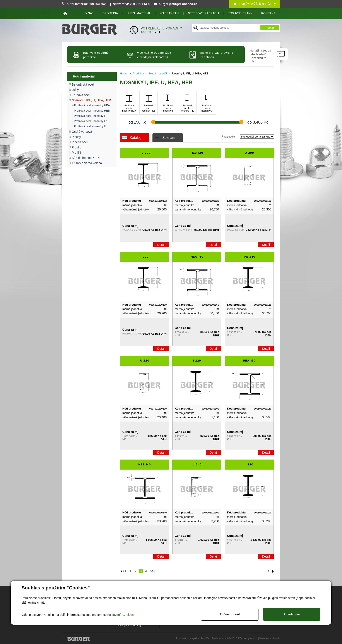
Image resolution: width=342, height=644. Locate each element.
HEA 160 (197, 257)
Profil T (77, 153)
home (65, 14)
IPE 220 (145, 153)
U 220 (145, 361)
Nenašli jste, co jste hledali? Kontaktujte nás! (260, 56)
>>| (152, 571)
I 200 (145, 257)
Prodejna (110, 13)
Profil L (77, 147)
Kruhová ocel (81, 95)
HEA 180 (249, 361)
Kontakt (268, 13)
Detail (161, 245)
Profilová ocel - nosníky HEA (92, 105)
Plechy (76, 137)
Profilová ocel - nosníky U (90, 126)
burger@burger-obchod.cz (178, 4)
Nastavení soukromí (269, 638)
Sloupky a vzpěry (130, 625)
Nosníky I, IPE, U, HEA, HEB (91, 100)
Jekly (75, 90)
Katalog (136, 138)
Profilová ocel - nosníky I (89, 116)
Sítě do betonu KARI (86, 158)
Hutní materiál (139, 13)
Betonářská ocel (83, 84)
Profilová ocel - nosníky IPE (91, 121)
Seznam (169, 138)
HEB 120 (197, 153)
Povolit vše (292, 614)
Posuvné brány (240, 13)
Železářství (169, 13)
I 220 (197, 361)
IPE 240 (249, 257)
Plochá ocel (80, 142)
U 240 (197, 465)
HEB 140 (144, 465)
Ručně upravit (230, 614)
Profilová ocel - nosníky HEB (92, 111)
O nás (89, 13)
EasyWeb (205, 638)
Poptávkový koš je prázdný (255, 4)
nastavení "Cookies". (121, 615)
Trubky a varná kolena (87, 163)
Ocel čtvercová (82, 132)
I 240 (249, 465)
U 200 (249, 153)
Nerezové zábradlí (203, 13)
